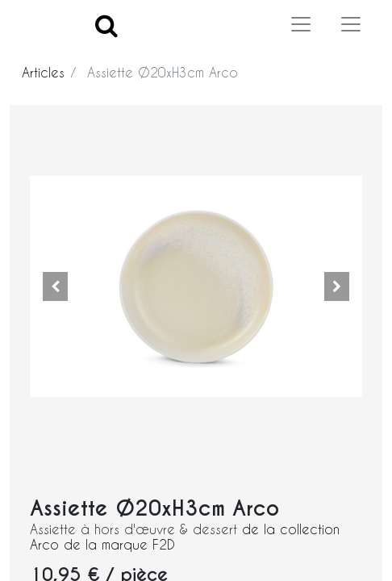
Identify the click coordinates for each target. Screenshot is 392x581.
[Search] (106, 25)
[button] (55, 286)
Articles (43, 72)
